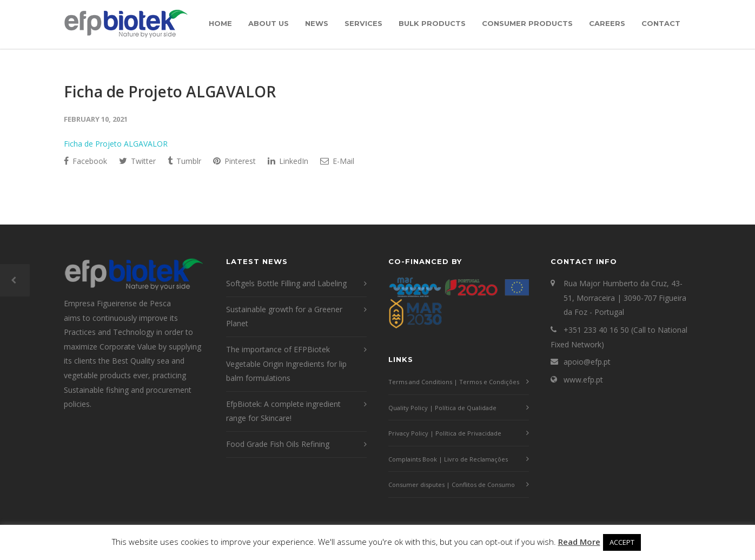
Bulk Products (432, 23)
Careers (607, 23)
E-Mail (337, 161)
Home (220, 23)
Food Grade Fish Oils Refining (278, 444)
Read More (579, 542)
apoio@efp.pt (587, 362)
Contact (661, 23)
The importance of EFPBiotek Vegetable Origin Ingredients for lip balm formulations (286, 364)
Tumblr (184, 161)
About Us (269, 23)
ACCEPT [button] (622, 542)
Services (363, 23)
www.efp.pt (583, 380)
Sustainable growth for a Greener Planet (284, 317)
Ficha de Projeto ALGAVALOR (170, 91)
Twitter (137, 161)
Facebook (85, 161)
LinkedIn (288, 161)
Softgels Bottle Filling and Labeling (286, 283)
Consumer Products (527, 23)
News (317, 23)
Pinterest (234, 161)
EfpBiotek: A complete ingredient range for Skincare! (283, 411)
